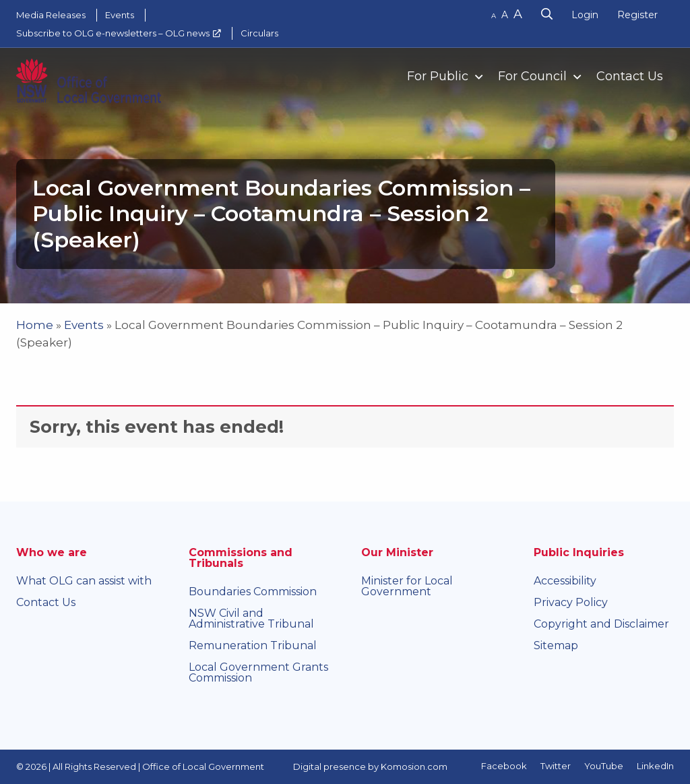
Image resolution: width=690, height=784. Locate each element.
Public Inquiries (579, 552)
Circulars (259, 33)
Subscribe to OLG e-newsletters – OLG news (113, 33)
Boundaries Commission (253, 592)
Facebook (504, 766)
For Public (438, 76)
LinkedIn (655, 766)
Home (35, 325)
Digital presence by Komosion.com (370, 766)
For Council (532, 76)
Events (120, 15)
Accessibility (565, 581)
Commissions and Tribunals (241, 558)
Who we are (52, 552)
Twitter (556, 766)
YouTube (604, 766)
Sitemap (556, 645)
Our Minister (397, 552)
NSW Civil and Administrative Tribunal (251, 619)
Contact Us (630, 76)
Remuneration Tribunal (253, 645)
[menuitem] (439, 76)
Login (585, 15)
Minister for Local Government (407, 586)
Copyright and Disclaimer (601, 624)
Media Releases (51, 15)
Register (637, 15)
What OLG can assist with (84, 581)
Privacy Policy (571, 602)
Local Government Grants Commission (258, 672)
